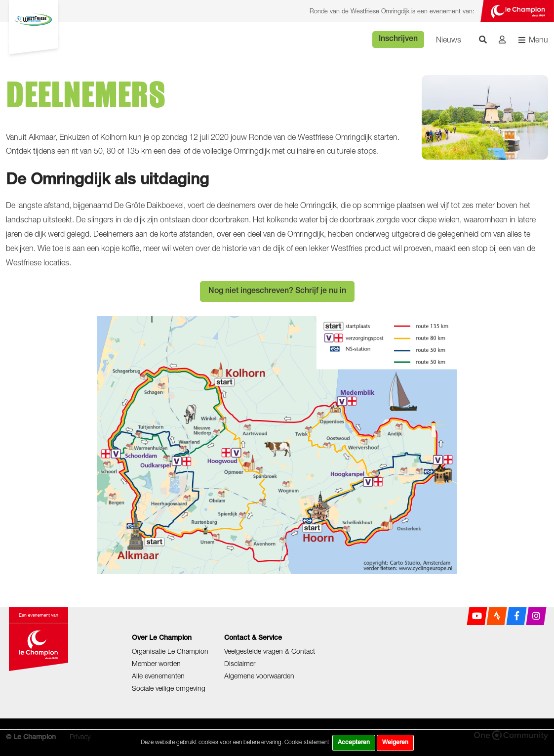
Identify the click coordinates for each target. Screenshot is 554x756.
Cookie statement (307, 742)
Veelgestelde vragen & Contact (270, 651)
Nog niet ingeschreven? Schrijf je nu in (277, 292)
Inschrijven (398, 40)
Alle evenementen (158, 676)
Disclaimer (240, 663)
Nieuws (449, 40)
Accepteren (354, 743)
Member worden (156, 663)
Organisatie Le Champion (170, 651)
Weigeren (395, 743)
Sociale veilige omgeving (169, 688)
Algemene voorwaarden (259, 676)
